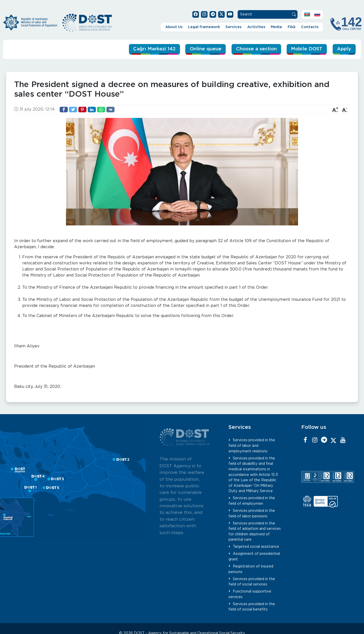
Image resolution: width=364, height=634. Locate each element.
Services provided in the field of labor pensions (252, 513)
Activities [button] (256, 27)
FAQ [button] (292, 27)
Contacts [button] (310, 27)
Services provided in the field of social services (252, 582)
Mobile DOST (306, 49)
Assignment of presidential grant (254, 556)
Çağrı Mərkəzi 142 (150, 49)
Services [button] (233, 27)
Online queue (203, 49)
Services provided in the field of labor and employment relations (252, 446)
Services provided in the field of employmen (252, 501)
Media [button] (276, 27)
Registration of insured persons (251, 569)
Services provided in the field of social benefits (252, 607)
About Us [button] (174, 27)
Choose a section (254, 49)
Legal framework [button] (204, 27)
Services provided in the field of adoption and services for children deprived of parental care (255, 531)
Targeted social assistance (256, 547)
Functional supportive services (250, 594)
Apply (344, 49)
